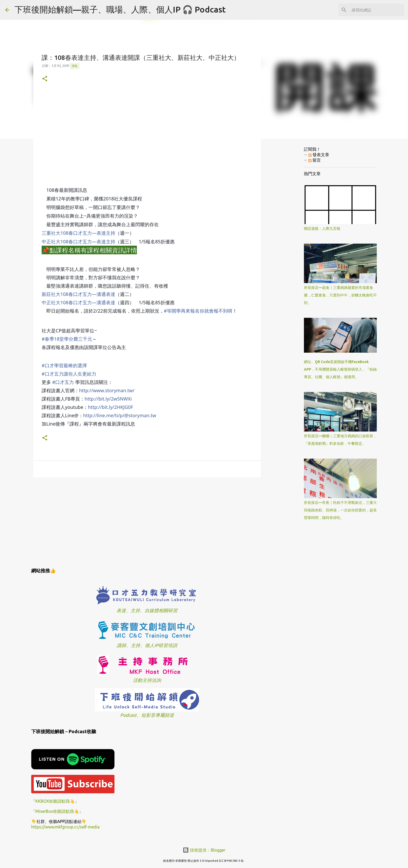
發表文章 (319, 155)
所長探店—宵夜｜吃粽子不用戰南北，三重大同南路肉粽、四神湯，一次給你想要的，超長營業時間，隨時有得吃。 (340, 510)
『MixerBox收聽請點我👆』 (57, 811)
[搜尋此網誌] (377, 10)
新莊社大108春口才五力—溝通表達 (78, 294)
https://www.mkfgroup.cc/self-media (65, 827)
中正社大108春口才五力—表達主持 (78, 242)
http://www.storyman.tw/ (107, 390)
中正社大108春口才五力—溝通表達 (78, 302)
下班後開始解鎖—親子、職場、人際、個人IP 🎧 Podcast (120, 9)
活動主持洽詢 (147, 680)
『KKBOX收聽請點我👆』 (55, 801)
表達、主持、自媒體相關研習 (147, 610)
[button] (45, 79)
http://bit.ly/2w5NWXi (108, 399)
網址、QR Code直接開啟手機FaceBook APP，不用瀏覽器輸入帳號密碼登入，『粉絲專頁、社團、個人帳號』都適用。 (340, 369)
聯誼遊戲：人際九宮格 (322, 229)
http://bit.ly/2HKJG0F (110, 407)
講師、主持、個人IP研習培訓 (147, 645)
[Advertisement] (147, 522)
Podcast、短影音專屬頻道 (147, 715)
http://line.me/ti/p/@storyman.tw (120, 415)
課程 (75, 66)
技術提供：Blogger (204, 850)
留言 (315, 160)
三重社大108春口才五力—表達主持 (78, 233)
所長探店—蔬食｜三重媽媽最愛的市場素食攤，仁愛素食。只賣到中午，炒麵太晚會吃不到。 (340, 295)
